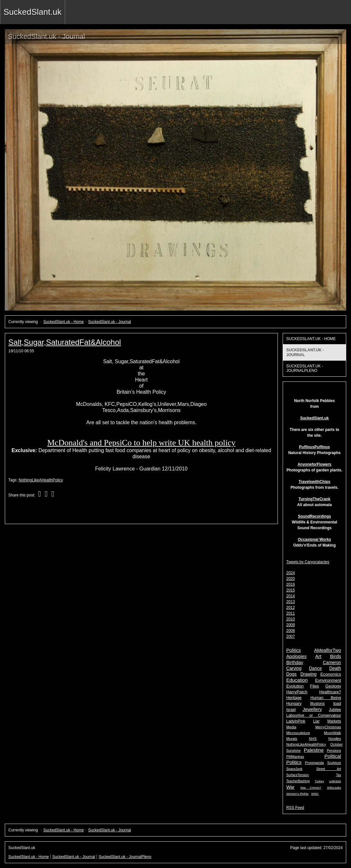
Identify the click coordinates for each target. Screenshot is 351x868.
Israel (291, 710)
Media (291, 727)
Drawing (308, 674)
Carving (294, 668)
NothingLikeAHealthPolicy (41, 480)
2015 (291, 590)
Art (318, 656)
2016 (291, 584)
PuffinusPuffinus (314, 447)
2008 (291, 631)
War (290, 787)
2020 (291, 579)
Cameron (332, 663)
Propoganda (314, 763)
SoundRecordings (314, 516)
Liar (316, 721)
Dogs (291, 674)
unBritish (335, 781)
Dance (315, 668)
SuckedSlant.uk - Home (64, 322)
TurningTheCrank (315, 499)
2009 (291, 625)
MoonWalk (333, 733)
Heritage (294, 698)
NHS (313, 739)
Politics (294, 650)
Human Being (326, 698)
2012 (291, 608)
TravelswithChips (315, 482)
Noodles (335, 739)
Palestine (314, 750)
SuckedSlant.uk (33, 12)
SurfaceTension (297, 775)
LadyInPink (296, 721)
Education (297, 680)
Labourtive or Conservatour (314, 715)
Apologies (296, 656)
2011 (291, 613)
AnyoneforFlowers (314, 464)
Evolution (295, 686)
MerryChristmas (328, 727)
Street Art (329, 769)
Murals (292, 739)
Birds (336, 656)
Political (333, 756)
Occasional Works (314, 539)
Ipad (337, 704)
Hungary (294, 704)
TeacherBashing (298, 781)
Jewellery (312, 709)
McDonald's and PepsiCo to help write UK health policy (141, 443)
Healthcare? (330, 692)
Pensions (334, 750)
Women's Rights (297, 794)
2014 (291, 596)
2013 (291, 602)
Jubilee (335, 710)
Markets (334, 721)
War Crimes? (311, 788)
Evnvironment (328, 680)
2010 (291, 619)
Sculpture (334, 763)
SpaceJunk (294, 769)
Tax (338, 775)
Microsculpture (298, 733)
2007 (291, 636)
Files (314, 686)
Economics (331, 674)
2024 (291, 573)
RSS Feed (295, 808)
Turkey (319, 781)
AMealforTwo (328, 650)
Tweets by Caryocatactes (308, 562)
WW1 (315, 794)
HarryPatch (297, 692)
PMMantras (295, 757)
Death (335, 668)
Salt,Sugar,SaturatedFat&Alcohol (65, 342)
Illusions (317, 704)
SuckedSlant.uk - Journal (110, 322)
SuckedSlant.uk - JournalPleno (305, 368)
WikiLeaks (334, 788)
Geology (333, 686)
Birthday (295, 662)
